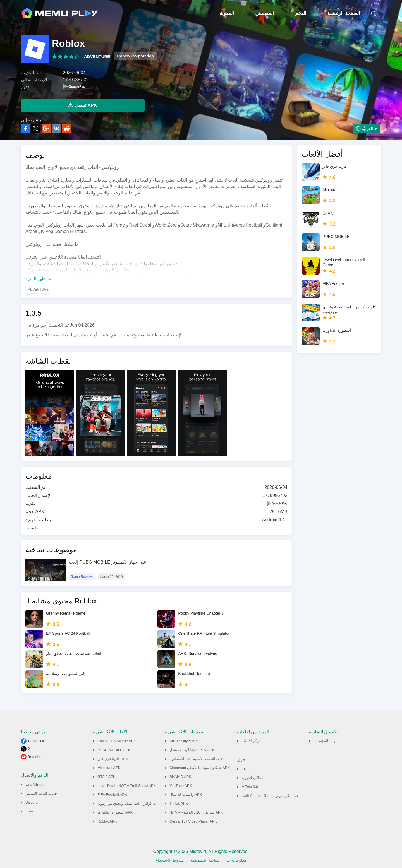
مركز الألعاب (251, 741)
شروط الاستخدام (170, 860)
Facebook (36, 741)
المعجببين (265, 13)
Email (30, 811)
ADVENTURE (97, 56)
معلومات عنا (236, 860)
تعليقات (32, 528)
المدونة (227, 13)
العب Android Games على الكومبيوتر (270, 796)
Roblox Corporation (135, 56)
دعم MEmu (34, 784)
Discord (32, 802)
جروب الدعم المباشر (41, 793)
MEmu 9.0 (250, 787)
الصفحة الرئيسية (344, 13)
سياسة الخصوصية (205, 860)
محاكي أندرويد (252, 778)
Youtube (35, 757)
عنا (244, 769)
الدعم (301, 13)
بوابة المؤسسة (325, 741)
